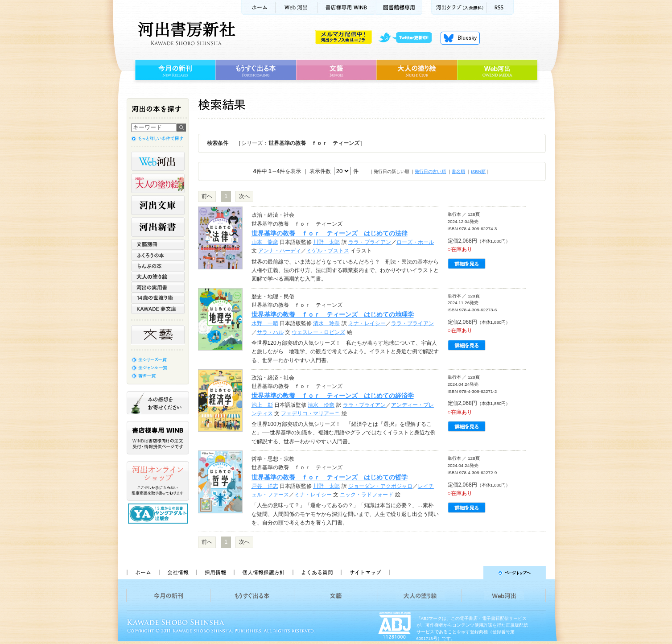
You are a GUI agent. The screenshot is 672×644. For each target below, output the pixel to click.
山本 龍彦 (265, 242)
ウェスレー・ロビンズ (318, 332)
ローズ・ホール (415, 242)
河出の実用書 (158, 287)
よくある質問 (317, 573)
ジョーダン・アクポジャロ (380, 486)
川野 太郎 (326, 242)
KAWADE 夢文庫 (158, 309)
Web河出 (297, 7)
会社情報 (177, 573)
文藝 (336, 70)
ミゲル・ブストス (328, 251)
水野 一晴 (265, 323)
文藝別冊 (158, 244)
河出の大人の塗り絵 (158, 183)
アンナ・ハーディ (280, 251)
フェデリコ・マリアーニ (310, 413)
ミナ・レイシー (367, 323)
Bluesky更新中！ (460, 38)
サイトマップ (365, 573)
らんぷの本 (158, 266)
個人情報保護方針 (263, 573)
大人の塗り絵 (417, 70)
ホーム (258, 7)
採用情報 (215, 573)
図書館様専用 (399, 7)
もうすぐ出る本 (256, 70)
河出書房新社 (185, 33)
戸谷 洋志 (265, 486)
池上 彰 (262, 405)
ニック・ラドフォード (367, 495)
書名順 (458, 171)
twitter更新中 (408, 38)
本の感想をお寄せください (158, 403)
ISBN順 (478, 171)
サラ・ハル (270, 332)
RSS (500, 7)
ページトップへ (472, 573)
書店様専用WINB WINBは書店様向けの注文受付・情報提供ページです (158, 438)
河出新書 (158, 227)
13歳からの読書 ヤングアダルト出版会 (159, 514)
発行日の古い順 (430, 171)
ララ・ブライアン (370, 242)
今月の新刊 (174, 70)
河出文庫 (158, 205)
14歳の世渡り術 (158, 298)
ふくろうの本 (158, 255)
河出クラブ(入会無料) (459, 7)
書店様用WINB (347, 7)
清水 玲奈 (326, 323)
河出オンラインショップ (158, 481)
